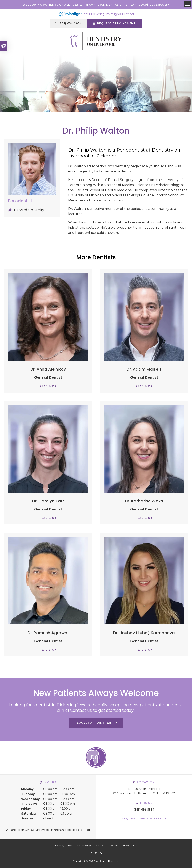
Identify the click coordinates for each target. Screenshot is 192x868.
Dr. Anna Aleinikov (48, 369)
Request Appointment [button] (117, 23)
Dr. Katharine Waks (144, 501)
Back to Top (130, 845)
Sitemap (113, 845)
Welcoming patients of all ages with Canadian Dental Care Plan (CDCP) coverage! (95, 5)
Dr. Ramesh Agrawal (48, 633)
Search (100, 845)
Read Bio (47, 386)
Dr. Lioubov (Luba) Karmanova (144, 633)
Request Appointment (143, 819)
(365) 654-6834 (70, 23)
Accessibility (84, 845)
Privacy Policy (64, 845)
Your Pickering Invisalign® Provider (96, 14)
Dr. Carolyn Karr (48, 501)
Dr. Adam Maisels (144, 369)
